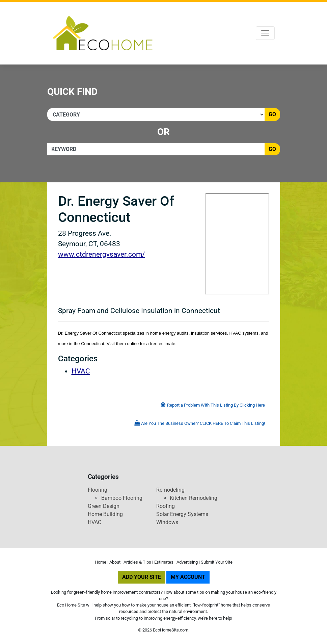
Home (101, 562)
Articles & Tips (137, 562)
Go (272, 114)
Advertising (187, 562)
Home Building (105, 514)
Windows (167, 522)
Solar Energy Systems (182, 514)
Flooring (98, 490)
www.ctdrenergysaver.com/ (102, 254)
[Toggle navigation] (265, 33)
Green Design (104, 506)
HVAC (81, 371)
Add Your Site (142, 577)
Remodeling (170, 490)
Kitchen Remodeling (194, 498)
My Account (188, 577)
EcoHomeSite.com (171, 630)
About (115, 562)
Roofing (166, 506)
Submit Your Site (217, 562)
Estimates (164, 562)
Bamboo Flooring (122, 498)
